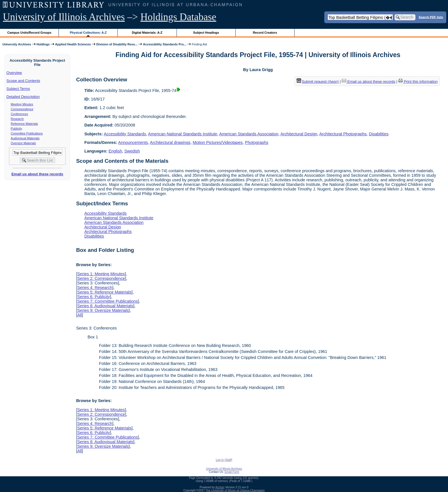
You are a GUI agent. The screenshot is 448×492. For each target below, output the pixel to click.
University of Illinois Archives (64, 17)
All (79, 315)
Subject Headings (206, 33)
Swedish (132, 151)
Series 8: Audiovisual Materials (105, 306)
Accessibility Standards (125, 134)
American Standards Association (249, 134)
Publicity (17, 128)
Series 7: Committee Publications (107, 301)
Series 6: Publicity (93, 297)
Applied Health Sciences (73, 44)
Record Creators (265, 33)
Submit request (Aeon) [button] (318, 82)
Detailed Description (23, 97)
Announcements (133, 142)
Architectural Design (299, 134)
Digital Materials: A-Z (147, 33)
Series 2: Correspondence (101, 278)
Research (17, 119)
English (115, 151)
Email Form (232, 472)
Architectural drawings (170, 142)
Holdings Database (178, 17)
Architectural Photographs (343, 134)
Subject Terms (18, 89)
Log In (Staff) (224, 460)
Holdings (43, 44)
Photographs (257, 142)
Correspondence (22, 109)
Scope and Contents (23, 81)
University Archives (17, 44)
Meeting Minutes (22, 104)
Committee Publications (27, 133)
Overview (14, 73)
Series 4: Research (95, 288)
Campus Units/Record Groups (29, 33)
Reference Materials (24, 124)
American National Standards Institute (183, 134)
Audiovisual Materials (25, 138)
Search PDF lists (431, 17)
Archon (220, 487)
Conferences (19, 114)
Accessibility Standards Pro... (165, 44)
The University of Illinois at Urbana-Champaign (235, 490)
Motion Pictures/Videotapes (218, 142)
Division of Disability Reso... (117, 44)
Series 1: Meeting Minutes (101, 274)
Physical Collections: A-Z (88, 33)
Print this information (418, 82)
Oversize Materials (23, 143)
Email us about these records (37, 174)
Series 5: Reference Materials (104, 292)
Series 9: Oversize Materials (103, 310)
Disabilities (379, 134)
